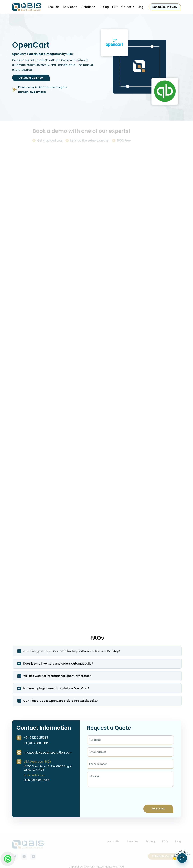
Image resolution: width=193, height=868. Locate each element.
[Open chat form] (182, 858)
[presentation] (110, 796)
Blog (140, 7)
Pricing (104, 7)
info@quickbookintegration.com (48, 752)
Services (71, 7)
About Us (54, 7)
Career (128, 7)
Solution (89, 7)
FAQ (115, 7)
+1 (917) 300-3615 (36, 743)
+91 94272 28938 (36, 738)
